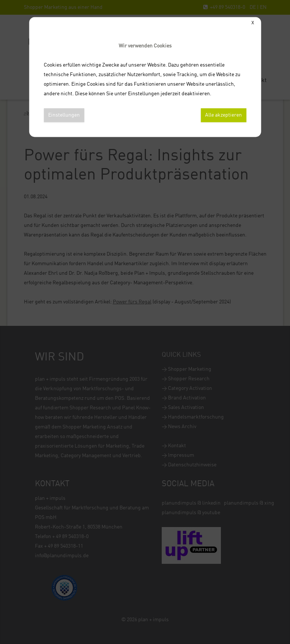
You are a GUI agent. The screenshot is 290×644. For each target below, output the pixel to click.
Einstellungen (64, 115)
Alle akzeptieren (223, 115)
